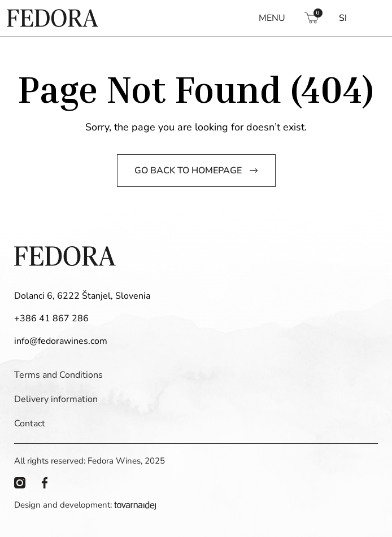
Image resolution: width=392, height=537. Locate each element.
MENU (272, 18)
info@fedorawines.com (61, 341)
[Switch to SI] (343, 18)
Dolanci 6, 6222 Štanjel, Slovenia (82, 296)
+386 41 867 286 (51, 318)
